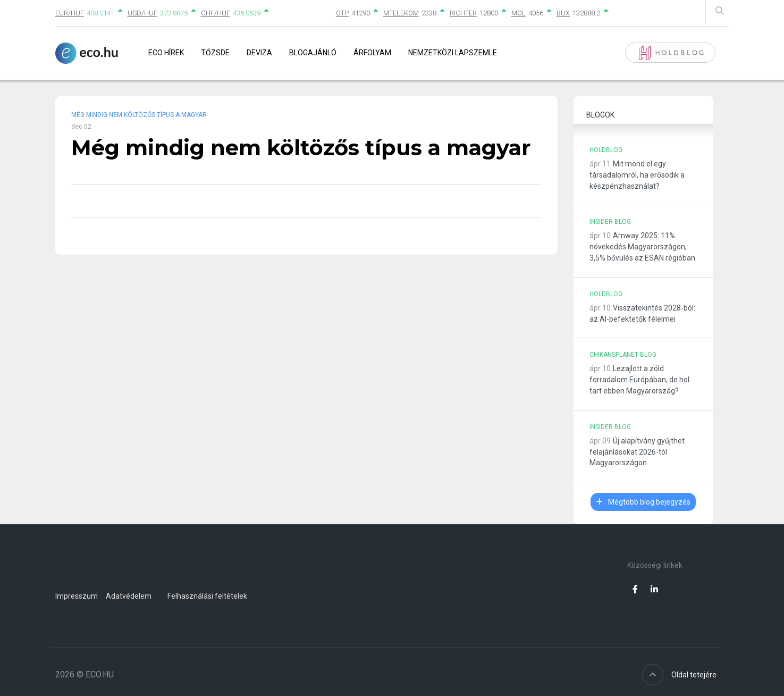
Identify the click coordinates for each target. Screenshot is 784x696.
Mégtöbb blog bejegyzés (643, 502)
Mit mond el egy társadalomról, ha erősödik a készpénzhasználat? (637, 175)
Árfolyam (372, 53)
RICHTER (463, 13)
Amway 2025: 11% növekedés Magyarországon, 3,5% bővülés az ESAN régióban (642, 247)
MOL (519, 13)
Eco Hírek (166, 53)
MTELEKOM (401, 13)
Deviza (259, 53)
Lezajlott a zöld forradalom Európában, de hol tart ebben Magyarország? (639, 380)
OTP (342, 13)
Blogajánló (313, 53)
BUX (563, 13)
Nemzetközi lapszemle (453, 53)
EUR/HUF (70, 13)
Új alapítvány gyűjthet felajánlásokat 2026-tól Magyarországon (637, 452)
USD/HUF (142, 13)
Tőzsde (215, 53)
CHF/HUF (216, 13)
